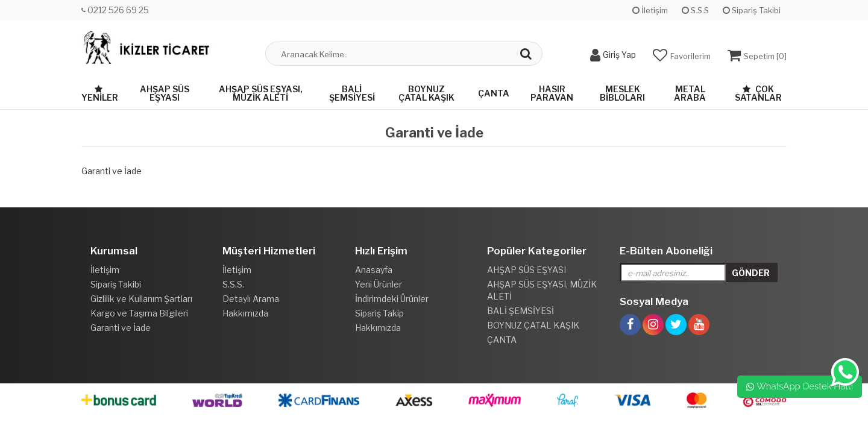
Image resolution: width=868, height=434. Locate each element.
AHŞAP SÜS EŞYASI (165, 93)
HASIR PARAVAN (552, 93)
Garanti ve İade (121, 328)
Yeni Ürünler (379, 284)
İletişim (650, 10)
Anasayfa (374, 270)
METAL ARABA (690, 93)
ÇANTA (494, 93)
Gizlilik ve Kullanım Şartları (141, 299)
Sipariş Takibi (752, 10)
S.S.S (695, 10)
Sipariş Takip (379, 313)
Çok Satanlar (758, 93)
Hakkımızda (245, 313)
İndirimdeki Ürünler (392, 299)
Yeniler (100, 94)
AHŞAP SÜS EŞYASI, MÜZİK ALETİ (261, 93)
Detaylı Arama (251, 299)
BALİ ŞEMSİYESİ (352, 93)
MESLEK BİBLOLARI (622, 93)
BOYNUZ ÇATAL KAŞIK (426, 93)
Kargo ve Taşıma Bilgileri (139, 313)
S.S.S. (233, 284)
